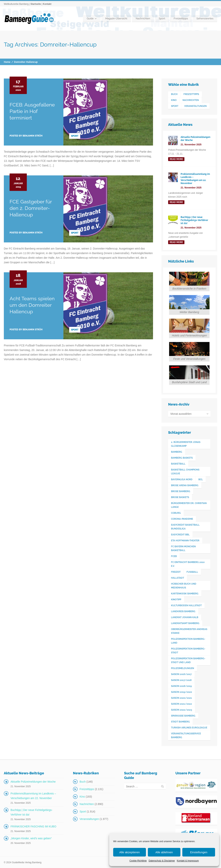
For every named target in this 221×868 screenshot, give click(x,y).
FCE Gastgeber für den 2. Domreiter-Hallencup (31, 208)
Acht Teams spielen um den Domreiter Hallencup (32, 305)
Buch (83, 781)
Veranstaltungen (89, 819)
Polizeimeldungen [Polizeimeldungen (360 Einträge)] (183, 668)
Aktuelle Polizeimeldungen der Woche (33, 781)
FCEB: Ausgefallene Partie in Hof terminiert (32, 111)
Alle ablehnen (164, 852)
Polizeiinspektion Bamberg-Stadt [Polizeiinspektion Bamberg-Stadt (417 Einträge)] (188, 650)
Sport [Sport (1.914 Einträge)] (175, 106)
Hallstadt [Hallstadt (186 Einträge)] (178, 578)
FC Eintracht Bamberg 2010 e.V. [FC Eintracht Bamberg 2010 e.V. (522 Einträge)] (188, 564)
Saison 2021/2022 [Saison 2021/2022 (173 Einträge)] (181, 704)
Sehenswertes (205, 18)
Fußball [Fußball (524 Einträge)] (192, 572)
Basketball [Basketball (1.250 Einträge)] (178, 464)
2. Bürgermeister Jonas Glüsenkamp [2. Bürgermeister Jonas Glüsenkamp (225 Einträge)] (186, 444)
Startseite (36, 4)
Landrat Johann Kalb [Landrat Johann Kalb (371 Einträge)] (185, 617)
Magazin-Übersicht (116, 18)
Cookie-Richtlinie (138, 861)
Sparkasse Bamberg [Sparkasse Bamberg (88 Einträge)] (183, 716)
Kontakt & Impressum (188, 861)
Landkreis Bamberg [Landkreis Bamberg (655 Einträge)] (183, 611)
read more (176, 159)
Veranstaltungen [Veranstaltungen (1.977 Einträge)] (195, 106)
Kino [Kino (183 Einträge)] (174, 100)
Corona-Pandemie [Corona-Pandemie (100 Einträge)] (182, 519)
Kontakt (47, 4)
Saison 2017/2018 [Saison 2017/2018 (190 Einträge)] (181, 680)
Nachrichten (143, 18)
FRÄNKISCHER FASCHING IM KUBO (33, 826)
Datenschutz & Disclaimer (162, 861)
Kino (82, 796)
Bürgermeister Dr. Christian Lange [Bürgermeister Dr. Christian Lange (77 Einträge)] (189, 505)
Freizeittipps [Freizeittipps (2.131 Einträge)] (191, 94)
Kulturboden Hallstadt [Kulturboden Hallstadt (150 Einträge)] (186, 605)
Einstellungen (199, 852)
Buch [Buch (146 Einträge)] (174, 94)
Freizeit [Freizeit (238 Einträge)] (176, 572)
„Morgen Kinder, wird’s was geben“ (31, 838)
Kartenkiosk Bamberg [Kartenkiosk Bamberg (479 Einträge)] (185, 593)
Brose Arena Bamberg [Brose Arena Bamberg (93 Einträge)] (185, 485)
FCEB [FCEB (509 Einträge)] (174, 556)
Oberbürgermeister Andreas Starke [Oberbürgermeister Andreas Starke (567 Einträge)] (189, 631)
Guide (90, 18)
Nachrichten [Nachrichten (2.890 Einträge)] (191, 100)
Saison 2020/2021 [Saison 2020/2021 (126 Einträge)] (181, 698)
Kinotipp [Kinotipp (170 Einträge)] (176, 599)
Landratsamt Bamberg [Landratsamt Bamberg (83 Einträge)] (185, 623)
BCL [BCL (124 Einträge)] (201, 479)
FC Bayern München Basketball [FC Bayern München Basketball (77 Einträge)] (183, 548)
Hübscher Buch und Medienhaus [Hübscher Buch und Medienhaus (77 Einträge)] (184, 586)
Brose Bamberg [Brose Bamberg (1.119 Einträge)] (181, 491)
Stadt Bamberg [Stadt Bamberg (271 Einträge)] (180, 722)
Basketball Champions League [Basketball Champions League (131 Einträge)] (185, 471)
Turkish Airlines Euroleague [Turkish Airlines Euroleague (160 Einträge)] (189, 727)
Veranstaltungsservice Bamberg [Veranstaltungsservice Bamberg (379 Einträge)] (186, 735)
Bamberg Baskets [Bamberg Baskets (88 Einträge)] (182, 458)
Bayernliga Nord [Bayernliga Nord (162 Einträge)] (182, 479)
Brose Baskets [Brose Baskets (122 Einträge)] (180, 497)
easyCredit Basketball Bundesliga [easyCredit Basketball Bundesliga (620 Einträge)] (185, 527)
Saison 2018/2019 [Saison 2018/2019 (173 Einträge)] (181, 686)
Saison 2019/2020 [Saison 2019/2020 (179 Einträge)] (181, 692)
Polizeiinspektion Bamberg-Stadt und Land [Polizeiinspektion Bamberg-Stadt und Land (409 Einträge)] (188, 660)
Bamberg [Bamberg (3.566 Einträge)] (177, 452)
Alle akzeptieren (130, 852)
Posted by (26, 136)
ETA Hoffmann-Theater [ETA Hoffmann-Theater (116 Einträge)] (185, 540)
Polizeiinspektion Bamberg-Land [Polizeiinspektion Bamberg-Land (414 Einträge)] (188, 641)
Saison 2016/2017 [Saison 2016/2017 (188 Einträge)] (181, 674)
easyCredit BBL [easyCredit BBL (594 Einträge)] (180, 534)
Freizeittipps (181, 18)
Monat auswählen (181, 414)
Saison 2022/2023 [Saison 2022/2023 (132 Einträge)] (182, 710)
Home (7, 62)
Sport (162, 18)
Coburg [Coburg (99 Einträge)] (176, 513)
